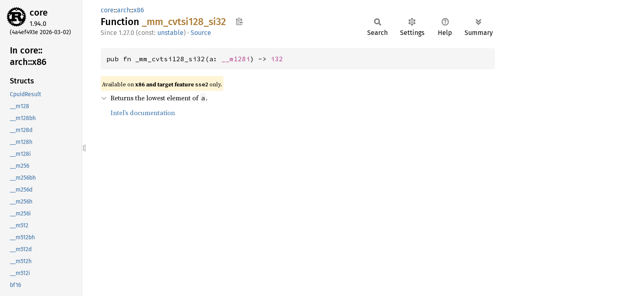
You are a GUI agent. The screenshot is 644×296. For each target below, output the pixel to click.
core (39, 13)
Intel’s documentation (143, 113)
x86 (139, 10)
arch (124, 10)
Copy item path (239, 21)
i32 (277, 59)
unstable (170, 33)
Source (201, 33)
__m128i (236, 59)
